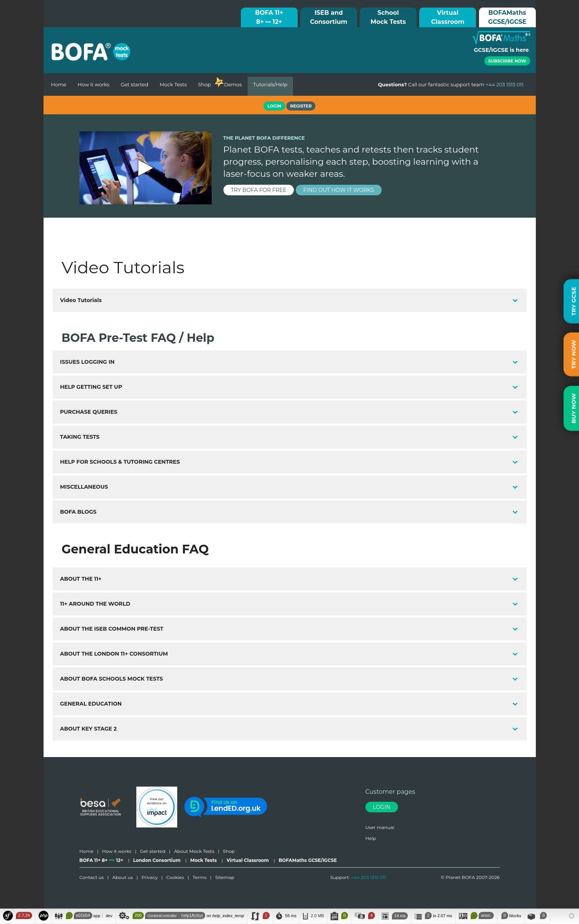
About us (123, 877)
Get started (135, 84)
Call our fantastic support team (451, 84)
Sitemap (225, 877)
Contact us (92, 877)
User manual (380, 827)
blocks (511, 915)
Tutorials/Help (270, 84)
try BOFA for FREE (259, 190)
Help (371, 838)
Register (301, 106)
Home (59, 84)
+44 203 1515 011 (369, 877)
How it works (94, 84)
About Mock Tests (194, 851)
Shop (204, 84)
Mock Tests (173, 84)
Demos (233, 84)
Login (382, 807)
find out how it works (339, 190)
